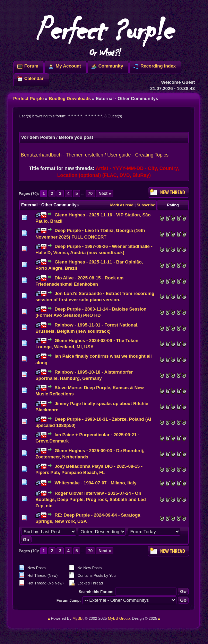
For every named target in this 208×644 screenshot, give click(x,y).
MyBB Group (119, 618)
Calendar (34, 78)
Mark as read (122, 205)
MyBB (77, 618)
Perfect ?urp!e (104, 35)
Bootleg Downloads (70, 99)
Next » (105, 194)
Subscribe (146, 205)
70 (90, 194)
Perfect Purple (28, 99)
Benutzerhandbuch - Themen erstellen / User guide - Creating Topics (95, 155)
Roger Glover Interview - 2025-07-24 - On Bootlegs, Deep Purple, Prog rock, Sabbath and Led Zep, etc (91, 499)
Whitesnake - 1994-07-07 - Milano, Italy (95, 483)
